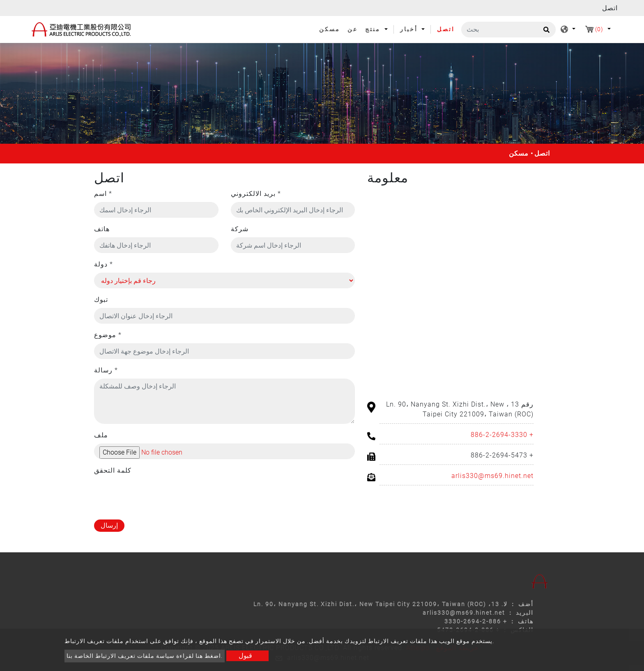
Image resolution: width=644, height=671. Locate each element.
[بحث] (508, 30)
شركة (240, 229)
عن (353, 29)
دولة (103, 264)
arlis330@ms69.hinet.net (492, 476)
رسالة (106, 370)
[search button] (545, 32)
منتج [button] (374, 29)
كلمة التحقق (113, 470)
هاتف (102, 229)
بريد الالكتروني (256, 194)
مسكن (331, 29)
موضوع (108, 335)
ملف (101, 435)
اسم (103, 194)
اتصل (446, 29)
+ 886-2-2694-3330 (502, 435)
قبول (245, 656)
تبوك (101, 300)
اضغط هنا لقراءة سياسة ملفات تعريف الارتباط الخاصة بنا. (145, 656)
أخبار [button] (410, 29)
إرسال (109, 525)
